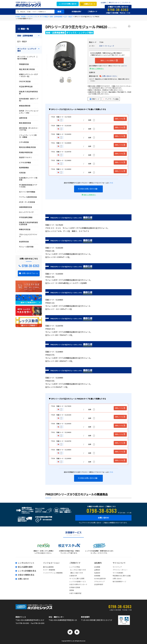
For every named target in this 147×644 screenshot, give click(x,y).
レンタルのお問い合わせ (68, 4)
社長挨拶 (97, 573)
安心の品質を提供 (25, 567)
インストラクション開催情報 (53, 573)
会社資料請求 (99, 584)
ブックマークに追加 (111, 99)
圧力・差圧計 (68, 16)
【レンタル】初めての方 (78, 570)
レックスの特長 (75, 567)
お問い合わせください (110, 76)
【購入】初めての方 (76, 573)
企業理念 (97, 570)
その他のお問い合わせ (87, 189)
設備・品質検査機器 (56, 16)
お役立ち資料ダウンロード (78, 584)
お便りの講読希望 (75, 593)
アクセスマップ (99, 582)
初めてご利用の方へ (98, 68)
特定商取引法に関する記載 (122, 576)
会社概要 (97, 567)
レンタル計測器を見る (27, 571)
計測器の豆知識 (75, 587)
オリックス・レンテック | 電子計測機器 (28, 58)
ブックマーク (126, 3)
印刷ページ (95, 99)
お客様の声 (73, 576)
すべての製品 (44, 16)
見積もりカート (90, 4)
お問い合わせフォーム (30, 273)
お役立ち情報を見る (26, 575)
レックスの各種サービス (78, 582)
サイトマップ (117, 567)
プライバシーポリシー (120, 570)
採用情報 (97, 576)
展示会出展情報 (48, 567)
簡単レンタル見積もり (109, 60)
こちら (125, 66)
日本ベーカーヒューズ (107, 46)
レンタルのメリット (26, 563)
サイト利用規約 (118, 573)
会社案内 (103, 3)
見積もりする (120, 119)
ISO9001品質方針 (100, 579)
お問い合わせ (103, 518)
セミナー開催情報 (49, 570)
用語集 (72, 590)
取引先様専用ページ (119, 582)
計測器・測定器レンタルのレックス (27, 16)
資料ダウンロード (114, 3)
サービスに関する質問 (77, 579)
